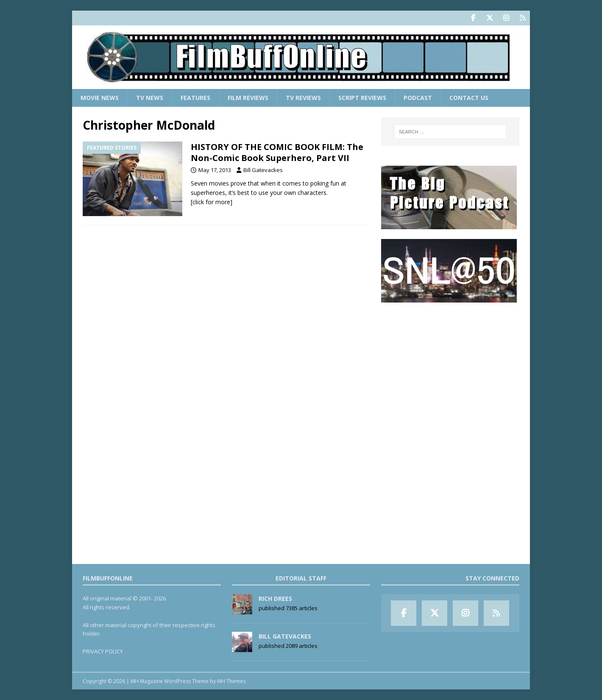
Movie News (100, 98)
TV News (150, 98)
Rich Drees (275, 599)
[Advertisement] (450, 365)
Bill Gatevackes (263, 170)
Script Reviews (362, 98)
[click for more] (212, 202)
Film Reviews (248, 98)
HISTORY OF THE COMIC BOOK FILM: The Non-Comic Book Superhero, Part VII (277, 152)
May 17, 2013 (215, 170)
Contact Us (469, 98)
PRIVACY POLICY (103, 651)
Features (195, 98)
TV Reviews (303, 98)
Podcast (418, 98)
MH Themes (231, 681)
